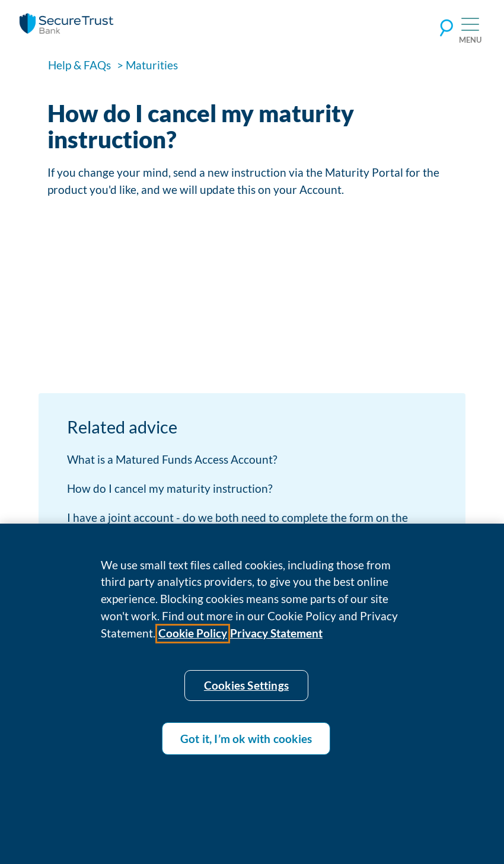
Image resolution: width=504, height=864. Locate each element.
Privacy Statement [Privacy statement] (276, 637)
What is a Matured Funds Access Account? (172, 459)
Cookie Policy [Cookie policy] (193, 637)
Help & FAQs (79, 65)
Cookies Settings (246, 689)
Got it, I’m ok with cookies (246, 743)
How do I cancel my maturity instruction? (170, 488)
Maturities (152, 65)
